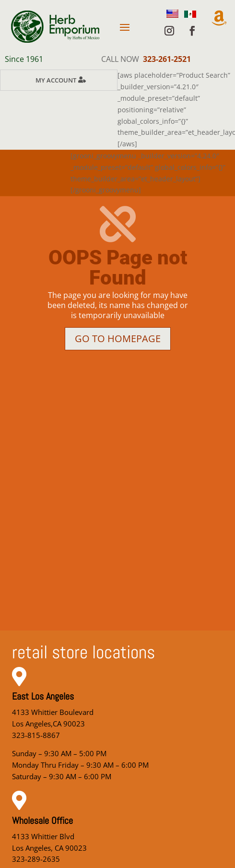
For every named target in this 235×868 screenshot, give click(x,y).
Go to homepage (118, 339)
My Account (56, 80)
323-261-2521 (167, 59)
